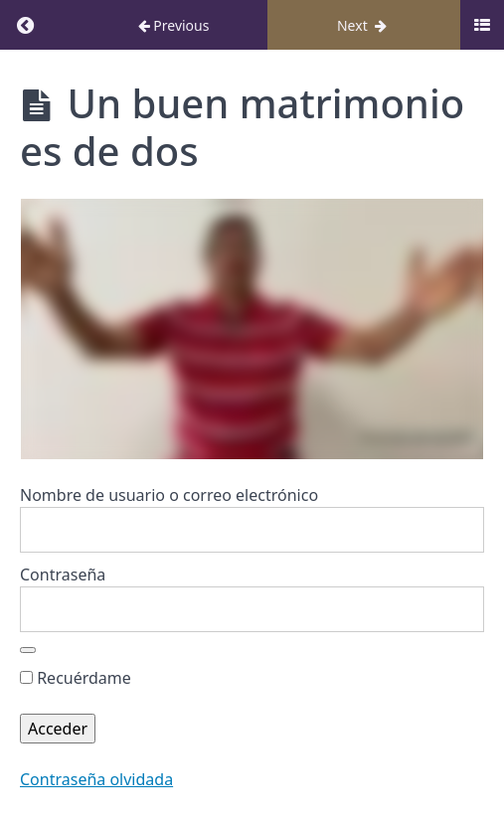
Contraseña (63, 575)
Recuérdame (76, 678)
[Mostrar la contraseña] (28, 650)
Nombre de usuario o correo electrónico (169, 495)
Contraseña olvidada (96, 779)
